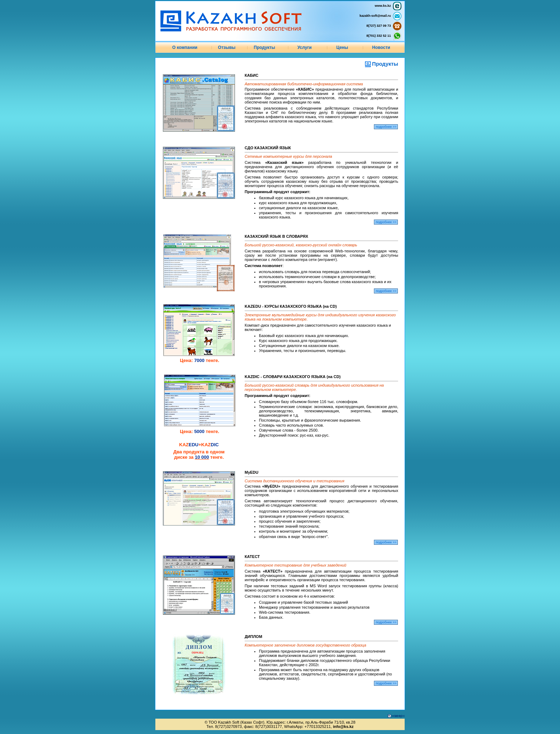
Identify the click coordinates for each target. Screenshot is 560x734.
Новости (381, 47)
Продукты (265, 47)
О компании (185, 47)
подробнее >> (386, 127)
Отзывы (227, 47)
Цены (342, 47)
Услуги (305, 47)
